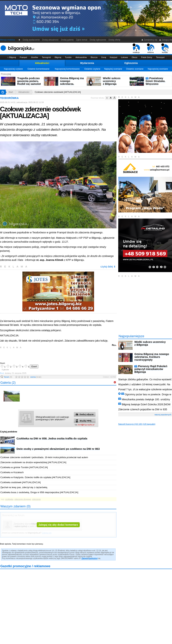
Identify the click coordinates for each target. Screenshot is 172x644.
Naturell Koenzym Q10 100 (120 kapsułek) (137, 424)
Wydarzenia (87, 63)
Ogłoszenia (131, 63)
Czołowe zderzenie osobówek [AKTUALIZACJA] (58, 92)
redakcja (136, 48)
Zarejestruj (93, 558)
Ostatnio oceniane (135, 69)
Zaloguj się (166, 40)
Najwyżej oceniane (113, 69)
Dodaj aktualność (50, 40)
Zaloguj (85, 558)
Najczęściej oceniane (158, 69)
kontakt (165, 48)
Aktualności (42, 63)
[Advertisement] (42, 355)
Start (11, 92)
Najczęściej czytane (13, 69)
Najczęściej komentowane (67, 69)
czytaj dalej (108, 267)
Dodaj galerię (67, 40)
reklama (151, 48)
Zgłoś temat (82, 40)
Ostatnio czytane (92, 69)
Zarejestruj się (149, 40)
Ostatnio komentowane (38, 69)
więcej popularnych (163, 415)
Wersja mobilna (7, 40)
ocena (36, 377)
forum (8, 377)
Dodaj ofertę (114, 40)
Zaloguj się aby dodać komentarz (58, 525)
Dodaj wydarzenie (31, 40)
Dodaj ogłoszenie (98, 40)
